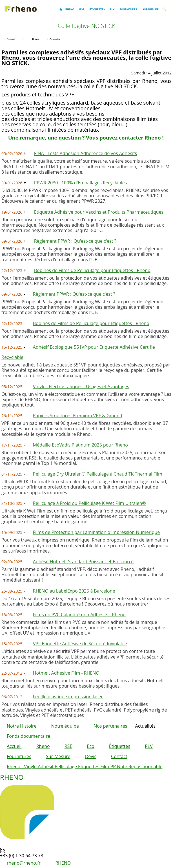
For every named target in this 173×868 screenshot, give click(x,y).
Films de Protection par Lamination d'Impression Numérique (96, 532)
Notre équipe (65, 726)
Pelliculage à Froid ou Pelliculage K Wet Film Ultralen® (89, 503)
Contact (119, 756)
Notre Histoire (22, 726)
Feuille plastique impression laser (68, 697)
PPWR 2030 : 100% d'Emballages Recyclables (81, 183)
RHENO (63, 863)
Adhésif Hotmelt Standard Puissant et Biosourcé (83, 562)
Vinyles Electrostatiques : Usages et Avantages (81, 386)
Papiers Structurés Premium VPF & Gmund (78, 416)
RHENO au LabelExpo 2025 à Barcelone (74, 591)
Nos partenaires (110, 726)
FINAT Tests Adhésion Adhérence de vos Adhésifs (86, 153)
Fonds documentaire (28, 736)
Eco (90, 746)
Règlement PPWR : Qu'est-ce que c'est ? (75, 241)
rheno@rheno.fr (24, 863)
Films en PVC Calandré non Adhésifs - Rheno (79, 615)
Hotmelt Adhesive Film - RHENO (66, 673)
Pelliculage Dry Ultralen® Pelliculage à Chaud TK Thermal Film (98, 474)
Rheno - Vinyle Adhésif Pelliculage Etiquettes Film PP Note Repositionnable (85, 767)
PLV (149, 746)
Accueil (14, 746)
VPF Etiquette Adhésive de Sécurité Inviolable (80, 644)
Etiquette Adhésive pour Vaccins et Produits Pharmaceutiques (99, 212)
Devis (91, 756)
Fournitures (19, 756)
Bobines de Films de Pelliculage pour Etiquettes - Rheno (92, 270)
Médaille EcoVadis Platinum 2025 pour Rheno (80, 445)
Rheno (43, 746)
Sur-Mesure (58, 756)
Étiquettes (120, 746)
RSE (68, 746)
